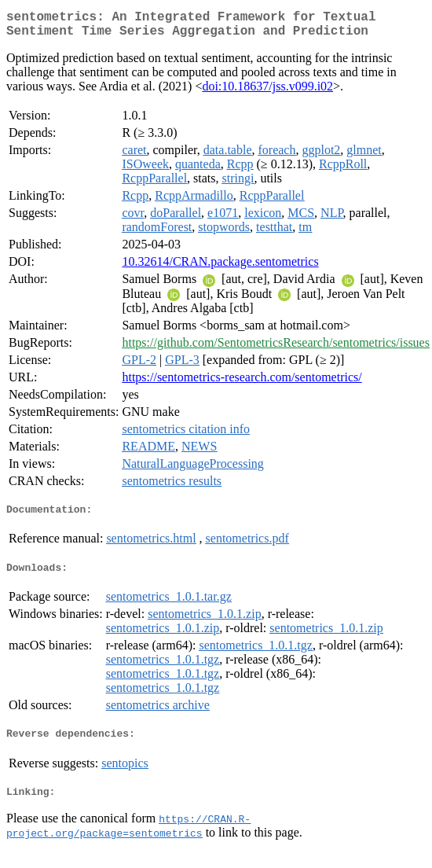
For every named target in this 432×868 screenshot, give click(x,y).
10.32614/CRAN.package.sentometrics (220, 268)
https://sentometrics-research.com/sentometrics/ (242, 383)
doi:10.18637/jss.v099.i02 (267, 92)
